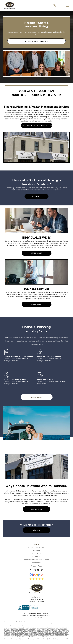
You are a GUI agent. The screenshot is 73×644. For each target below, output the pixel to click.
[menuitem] (36, 544)
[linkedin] (42, 570)
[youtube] (38, 570)
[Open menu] (67, 5)
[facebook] (31, 570)
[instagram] (35, 570)
